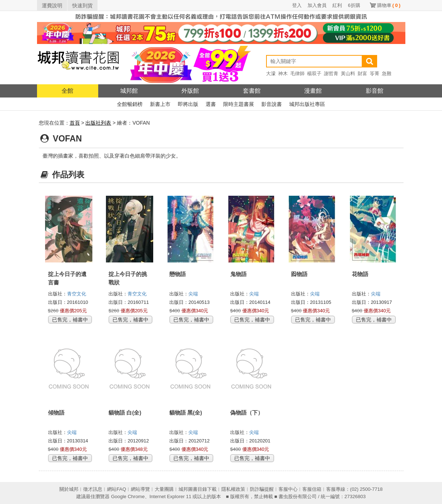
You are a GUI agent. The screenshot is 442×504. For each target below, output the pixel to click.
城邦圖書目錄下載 (198, 489)
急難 (387, 73)
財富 (362, 73)
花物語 (360, 274)
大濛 (271, 73)
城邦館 (129, 91)
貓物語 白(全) (125, 413)
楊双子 (314, 73)
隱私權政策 (233, 489)
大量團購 (164, 489)
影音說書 (272, 104)
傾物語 (56, 413)
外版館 (190, 91)
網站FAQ (117, 489)
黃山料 (348, 73)
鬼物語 (238, 274)
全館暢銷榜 (130, 104)
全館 (67, 91)
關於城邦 (69, 489)
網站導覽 (140, 489)
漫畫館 (313, 91)
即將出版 (188, 104)
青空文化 (77, 294)
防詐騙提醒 (262, 489)
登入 (297, 5)
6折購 (354, 5)
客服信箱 (312, 489)
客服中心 (288, 489)
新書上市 (160, 104)
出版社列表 (98, 123)
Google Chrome (128, 496)
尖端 (193, 294)
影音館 (375, 91)
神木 (283, 73)
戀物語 (178, 274)
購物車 (389, 5)
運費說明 (52, 5)
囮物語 (299, 274)
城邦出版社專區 (307, 104)
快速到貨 (82, 5)
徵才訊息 (93, 489)
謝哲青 (331, 73)
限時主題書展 (239, 104)
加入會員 (317, 5)
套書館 (252, 91)
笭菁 (375, 73)
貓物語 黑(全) (186, 413)
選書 (211, 104)
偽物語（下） (247, 413)
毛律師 (297, 73)
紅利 (337, 5)
